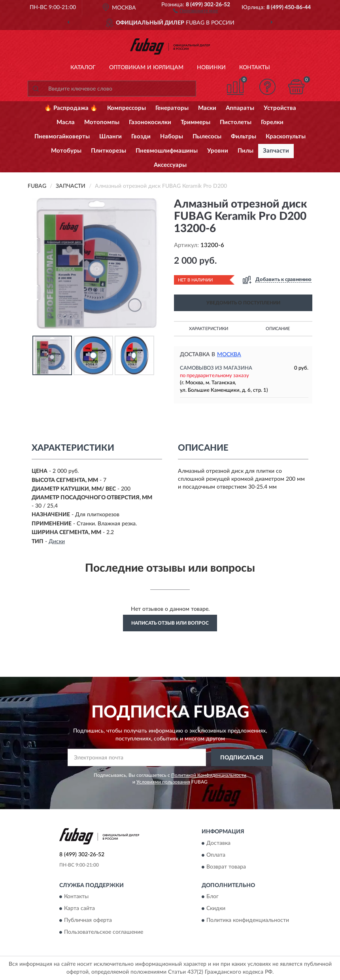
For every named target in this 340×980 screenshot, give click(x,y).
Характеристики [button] (209, 329)
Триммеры (195, 122)
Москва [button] (229, 355)
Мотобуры (66, 151)
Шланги (110, 137)
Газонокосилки (150, 122)
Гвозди (141, 137)
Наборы (172, 137)
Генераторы (172, 108)
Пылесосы (207, 137)
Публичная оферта (88, 921)
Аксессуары (170, 165)
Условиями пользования (163, 782)
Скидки (216, 909)
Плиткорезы (109, 151)
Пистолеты (236, 122)
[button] (195, 10)
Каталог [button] (83, 68)
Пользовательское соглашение (104, 933)
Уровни (218, 151)
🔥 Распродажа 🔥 (71, 108)
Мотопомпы (102, 122)
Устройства (280, 108)
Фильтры (244, 137)
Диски (57, 542)
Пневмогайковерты (62, 137)
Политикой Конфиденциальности (209, 775)
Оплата (216, 855)
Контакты (255, 68)
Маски (207, 108)
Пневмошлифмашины (167, 151)
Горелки (272, 122)
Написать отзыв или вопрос (170, 623)
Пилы (246, 151)
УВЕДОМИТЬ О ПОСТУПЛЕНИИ (243, 303)
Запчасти (276, 151)
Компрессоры (127, 108)
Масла (66, 122)
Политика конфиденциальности (248, 921)
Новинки (211, 68)
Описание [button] (278, 329)
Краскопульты (286, 137)
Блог (212, 897)
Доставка (218, 843)
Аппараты (240, 108)
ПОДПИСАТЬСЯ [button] (242, 758)
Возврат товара (226, 867)
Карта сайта (79, 909)
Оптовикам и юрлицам (146, 68)
